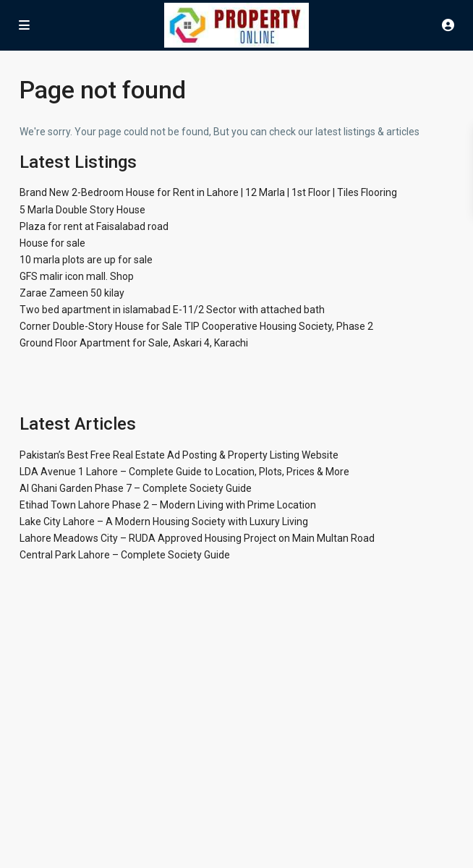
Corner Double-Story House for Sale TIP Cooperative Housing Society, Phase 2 (196, 326)
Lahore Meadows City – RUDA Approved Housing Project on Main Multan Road (197, 538)
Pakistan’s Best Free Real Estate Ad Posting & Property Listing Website (179, 455)
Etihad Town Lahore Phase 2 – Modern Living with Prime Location (168, 505)
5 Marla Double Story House (82, 210)
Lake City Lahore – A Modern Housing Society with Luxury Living (164, 522)
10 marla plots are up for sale (86, 260)
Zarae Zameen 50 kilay (72, 293)
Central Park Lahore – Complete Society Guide (125, 555)
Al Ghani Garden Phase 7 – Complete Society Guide (136, 488)
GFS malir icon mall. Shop (77, 276)
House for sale (52, 243)
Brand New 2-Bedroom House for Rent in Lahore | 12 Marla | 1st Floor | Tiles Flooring (208, 192)
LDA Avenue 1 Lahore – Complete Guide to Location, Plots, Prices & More (184, 472)
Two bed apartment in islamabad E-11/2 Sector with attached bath (172, 310)
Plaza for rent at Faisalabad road (94, 226)
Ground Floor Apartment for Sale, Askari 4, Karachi (134, 343)
